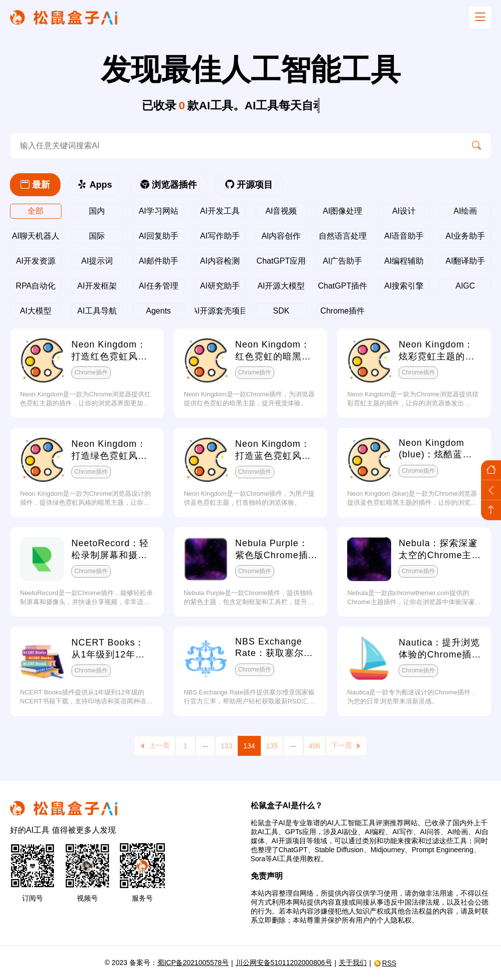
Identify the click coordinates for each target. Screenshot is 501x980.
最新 (35, 185)
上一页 (155, 746)
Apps (95, 185)
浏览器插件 (169, 185)
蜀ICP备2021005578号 (193, 963)
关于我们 (353, 963)
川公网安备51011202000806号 (284, 963)
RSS (385, 963)
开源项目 (249, 185)
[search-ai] (236, 146)
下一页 (346, 746)
